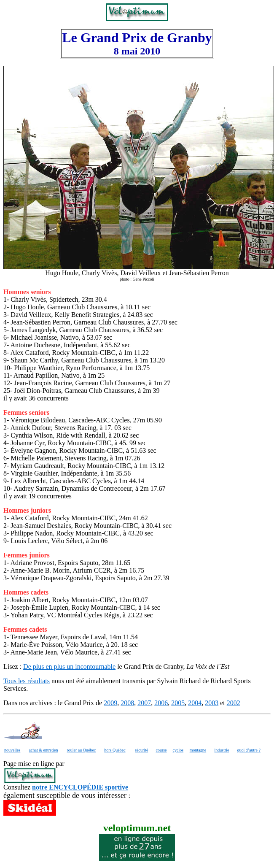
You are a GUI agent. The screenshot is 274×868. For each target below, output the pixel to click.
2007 (144, 703)
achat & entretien (44, 750)
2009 (110, 703)
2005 (178, 703)
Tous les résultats (27, 681)
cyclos (178, 750)
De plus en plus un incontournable (69, 667)
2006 (161, 703)
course (161, 750)
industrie (222, 750)
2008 (127, 703)
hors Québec (115, 750)
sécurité (141, 750)
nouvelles (12, 750)
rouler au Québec (81, 750)
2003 (212, 703)
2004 (195, 703)
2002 (234, 703)
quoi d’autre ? (249, 750)
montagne (198, 750)
